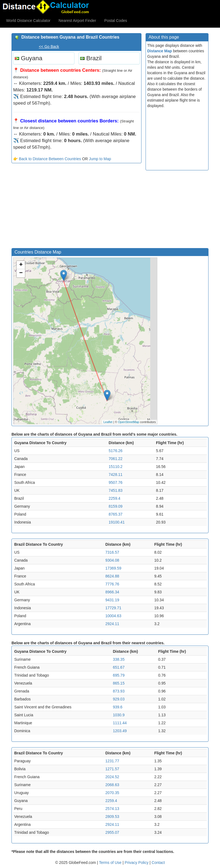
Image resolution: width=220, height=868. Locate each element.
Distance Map (160, 51)
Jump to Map (100, 159)
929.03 (119, 699)
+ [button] (21, 265)
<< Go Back (49, 47)
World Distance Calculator (28, 21)
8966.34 (112, 592)
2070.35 (112, 793)
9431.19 (112, 600)
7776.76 (112, 584)
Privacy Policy (137, 863)
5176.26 (116, 451)
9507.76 (116, 482)
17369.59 (113, 568)
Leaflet (108, 422)
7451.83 (116, 490)
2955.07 (112, 832)
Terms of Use (111, 863)
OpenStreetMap (129, 422)
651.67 (119, 667)
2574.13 (112, 809)
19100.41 (117, 522)
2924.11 (112, 624)
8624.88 (112, 576)
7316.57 (112, 552)
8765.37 (116, 514)
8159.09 (116, 506)
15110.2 (116, 467)
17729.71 (113, 608)
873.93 (119, 691)
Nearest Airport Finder (77, 21)
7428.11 (116, 475)
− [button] (21, 273)
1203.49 (120, 731)
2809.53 (112, 817)
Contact (158, 863)
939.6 (118, 707)
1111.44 (120, 723)
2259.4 (115, 498)
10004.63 (113, 616)
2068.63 (112, 785)
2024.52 (112, 777)
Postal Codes (116, 21)
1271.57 (112, 769)
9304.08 (112, 560)
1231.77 (112, 761)
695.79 (119, 675)
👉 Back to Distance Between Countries (47, 159)
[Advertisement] (76, 207)
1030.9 (119, 715)
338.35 (119, 659)
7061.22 (116, 459)
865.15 (119, 683)
